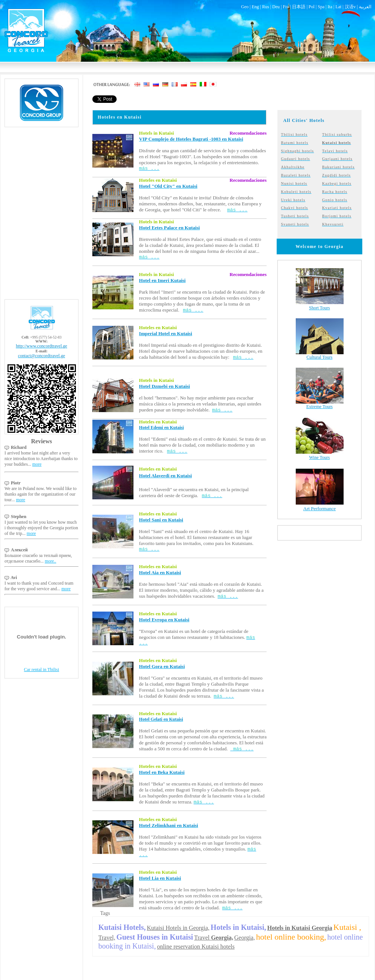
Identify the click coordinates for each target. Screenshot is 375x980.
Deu (276, 7)
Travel (213, 938)
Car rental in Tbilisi (42, 670)
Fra (286, 7)
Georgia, (245, 938)
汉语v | (352, 7)
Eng (255, 7)
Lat (338, 7)
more (37, 464)
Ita (330, 7)
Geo (245, 7)
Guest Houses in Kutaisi (155, 937)
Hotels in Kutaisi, (238, 927)
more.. (51, 561)
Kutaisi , (348, 927)
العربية (365, 7)
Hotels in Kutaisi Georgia (300, 928)
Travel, (107, 938)
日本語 (299, 7)
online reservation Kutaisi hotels (196, 947)
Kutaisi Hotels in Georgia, (178, 928)
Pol (311, 7)
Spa (321, 7)
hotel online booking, (291, 937)
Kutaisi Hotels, (122, 927)
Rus (266, 7)
